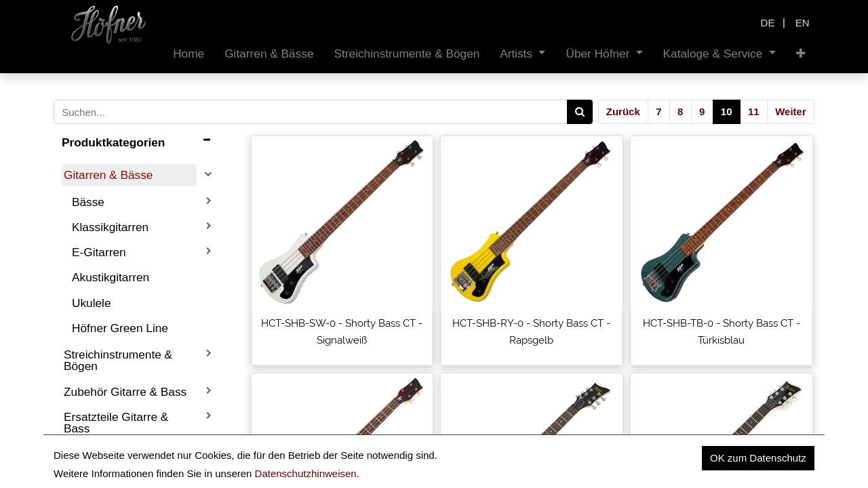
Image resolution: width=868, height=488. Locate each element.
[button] (801, 54)
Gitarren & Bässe (108, 175)
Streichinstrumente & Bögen (118, 360)
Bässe (88, 202)
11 (754, 111)
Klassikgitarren (110, 227)
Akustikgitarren (111, 277)
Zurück (623, 111)
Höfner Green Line (120, 328)
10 (727, 111)
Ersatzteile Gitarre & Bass (116, 423)
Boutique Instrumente (119, 453)
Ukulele (92, 303)
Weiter (791, 111)
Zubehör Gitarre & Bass (125, 392)
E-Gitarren (99, 252)
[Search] (580, 112)
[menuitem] (189, 54)
